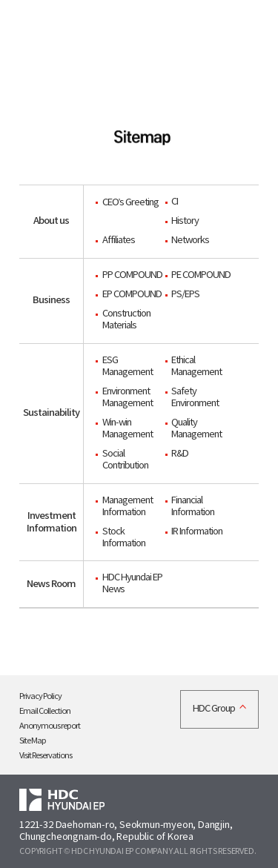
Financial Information (193, 507)
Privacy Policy (40, 696)
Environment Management (128, 398)
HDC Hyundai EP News (132, 584)
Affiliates (119, 241)
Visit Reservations (46, 756)
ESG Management (128, 367)
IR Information (197, 532)
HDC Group (214, 709)
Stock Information (124, 538)
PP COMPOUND (132, 275)
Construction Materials (126, 320)
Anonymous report (50, 726)
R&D (180, 454)
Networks (190, 241)
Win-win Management (128, 429)
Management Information (128, 507)
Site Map (33, 741)
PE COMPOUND (201, 275)
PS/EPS (185, 295)
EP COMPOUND (132, 295)
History (185, 221)
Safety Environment (195, 398)
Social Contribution (125, 460)
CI (175, 202)
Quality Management (196, 429)
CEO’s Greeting (131, 203)
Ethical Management (196, 367)
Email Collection (45, 711)
